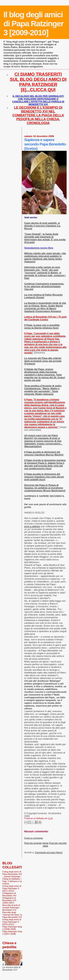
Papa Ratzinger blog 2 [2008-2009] (12, 928)
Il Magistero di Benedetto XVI (9, 894)
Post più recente (33, 843)
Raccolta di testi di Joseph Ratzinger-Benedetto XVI (11, 907)
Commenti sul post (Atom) (49, 852)
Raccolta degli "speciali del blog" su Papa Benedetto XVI (12, 915)
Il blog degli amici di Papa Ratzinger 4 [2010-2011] (12, 922)
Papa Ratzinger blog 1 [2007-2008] (12, 933)
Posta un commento (34, 838)
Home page (45, 844)
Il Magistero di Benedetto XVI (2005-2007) (9, 900)
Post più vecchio (58, 843)
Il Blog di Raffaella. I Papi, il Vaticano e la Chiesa (12, 881)
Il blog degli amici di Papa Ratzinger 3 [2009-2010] (33, 24)
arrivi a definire (32, 526)
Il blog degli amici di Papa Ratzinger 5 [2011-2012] (12, 888)
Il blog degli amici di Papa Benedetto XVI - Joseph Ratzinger (12, 874)
